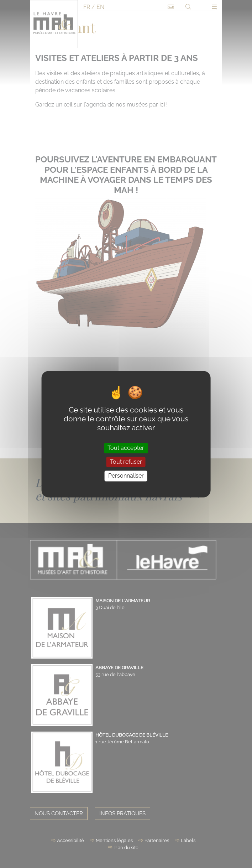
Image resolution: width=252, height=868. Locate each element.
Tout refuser (126, 462)
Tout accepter (126, 448)
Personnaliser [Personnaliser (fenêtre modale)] (126, 476)
